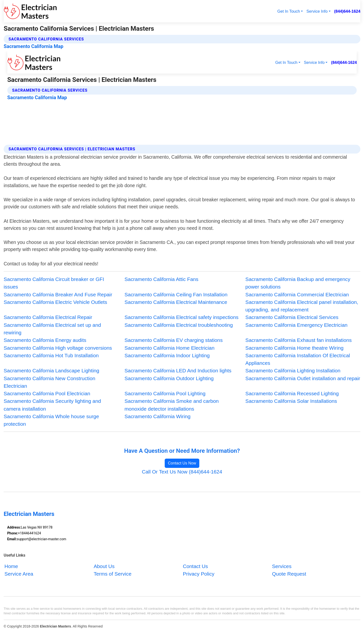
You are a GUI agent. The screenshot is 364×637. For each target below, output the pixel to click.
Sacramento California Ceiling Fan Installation (176, 294)
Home (11, 566)
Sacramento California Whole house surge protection (51, 420)
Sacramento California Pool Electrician (47, 393)
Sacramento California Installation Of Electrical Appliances (298, 359)
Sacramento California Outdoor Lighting (169, 378)
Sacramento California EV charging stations (174, 340)
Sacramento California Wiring (158, 416)
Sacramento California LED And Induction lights (178, 371)
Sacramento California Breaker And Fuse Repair (58, 294)
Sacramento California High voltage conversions (58, 348)
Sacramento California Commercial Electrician (297, 294)
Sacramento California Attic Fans (161, 279)
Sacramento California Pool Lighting (165, 393)
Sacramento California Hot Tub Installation (51, 355)
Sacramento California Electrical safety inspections (182, 317)
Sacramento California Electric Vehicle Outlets (55, 302)
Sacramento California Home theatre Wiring (294, 348)
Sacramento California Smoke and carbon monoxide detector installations (172, 405)
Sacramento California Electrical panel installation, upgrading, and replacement (302, 306)
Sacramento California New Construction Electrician (49, 382)
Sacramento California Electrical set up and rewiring (52, 329)
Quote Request (289, 574)
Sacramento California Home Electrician (169, 348)
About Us (104, 566)
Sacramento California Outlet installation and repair (303, 378)
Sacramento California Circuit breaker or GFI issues (54, 283)
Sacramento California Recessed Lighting (292, 393)
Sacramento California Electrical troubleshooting (179, 325)
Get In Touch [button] (289, 11)
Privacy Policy (199, 574)
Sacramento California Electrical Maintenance (176, 302)
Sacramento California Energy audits (45, 340)
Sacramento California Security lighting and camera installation (52, 405)
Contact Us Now (182, 463)
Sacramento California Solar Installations (291, 401)
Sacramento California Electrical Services (292, 317)
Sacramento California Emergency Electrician (296, 325)
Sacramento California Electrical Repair (48, 317)
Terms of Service (112, 574)
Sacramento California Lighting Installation (293, 371)
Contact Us (195, 566)
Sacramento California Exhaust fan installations (298, 340)
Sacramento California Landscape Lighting (52, 371)
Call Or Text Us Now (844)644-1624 (182, 472)
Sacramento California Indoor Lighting (167, 355)
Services (282, 566)
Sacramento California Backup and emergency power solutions (298, 283)
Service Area (19, 574)
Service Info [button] (317, 11)
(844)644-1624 (347, 11)
